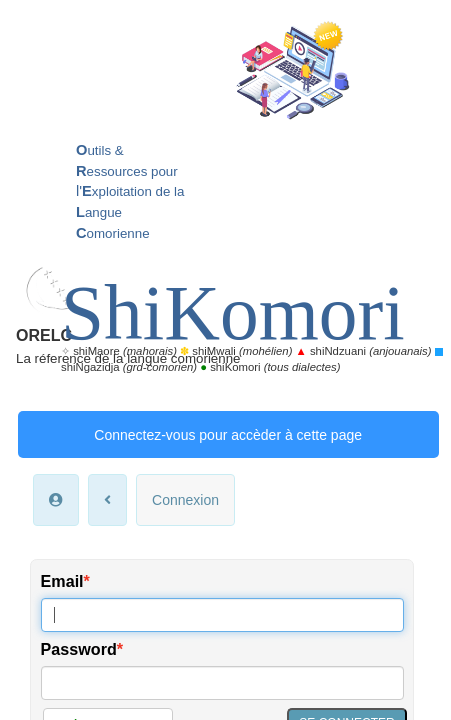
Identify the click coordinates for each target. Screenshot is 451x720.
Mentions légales (225, 624)
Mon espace (148, 605)
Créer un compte (108, 408)
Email (62, 264)
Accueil (79, 605)
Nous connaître (341, 605)
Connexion (185, 183)
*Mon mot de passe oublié (107, 461)
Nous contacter (240, 605)
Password (79, 332)
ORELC (106, 25)
